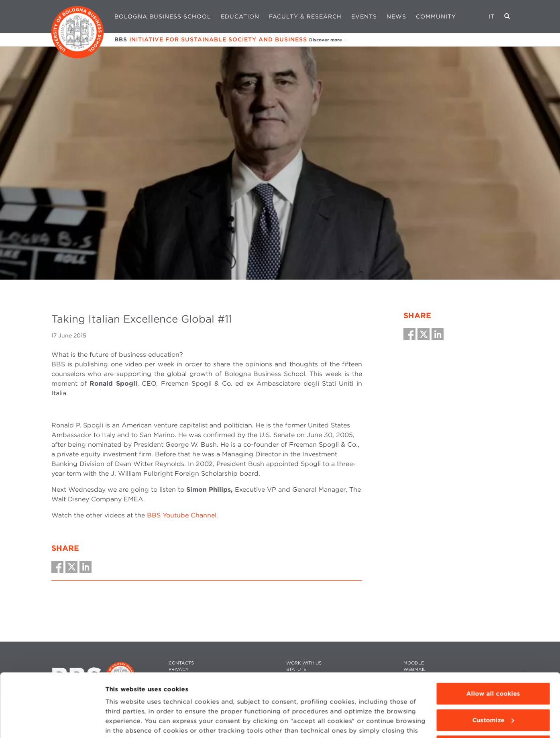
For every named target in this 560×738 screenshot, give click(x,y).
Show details (125, 722)
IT (492, 16)
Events (364, 16)
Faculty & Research (305, 16)
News (396, 16)
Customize (493, 660)
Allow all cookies (493, 634)
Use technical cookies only (493, 687)
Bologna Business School (163, 16)
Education (240, 16)
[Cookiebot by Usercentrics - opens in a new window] (52, 722)
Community (436, 16)
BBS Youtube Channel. (182, 515)
